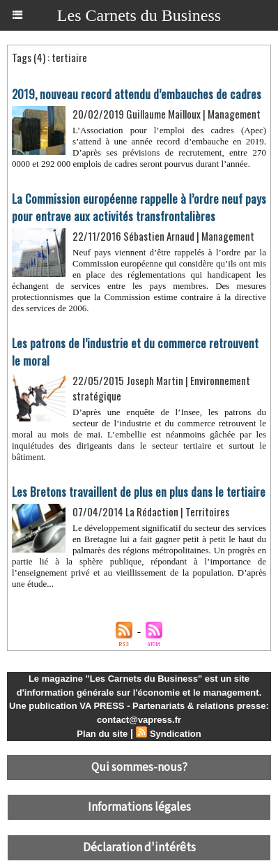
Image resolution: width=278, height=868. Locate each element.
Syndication (176, 734)
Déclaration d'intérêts (139, 848)
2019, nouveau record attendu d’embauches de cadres (137, 94)
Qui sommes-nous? (139, 768)
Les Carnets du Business (139, 15)
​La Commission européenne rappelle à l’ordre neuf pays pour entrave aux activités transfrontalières (139, 207)
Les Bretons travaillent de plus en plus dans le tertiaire (139, 492)
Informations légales (139, 807)
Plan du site (102, 734)
